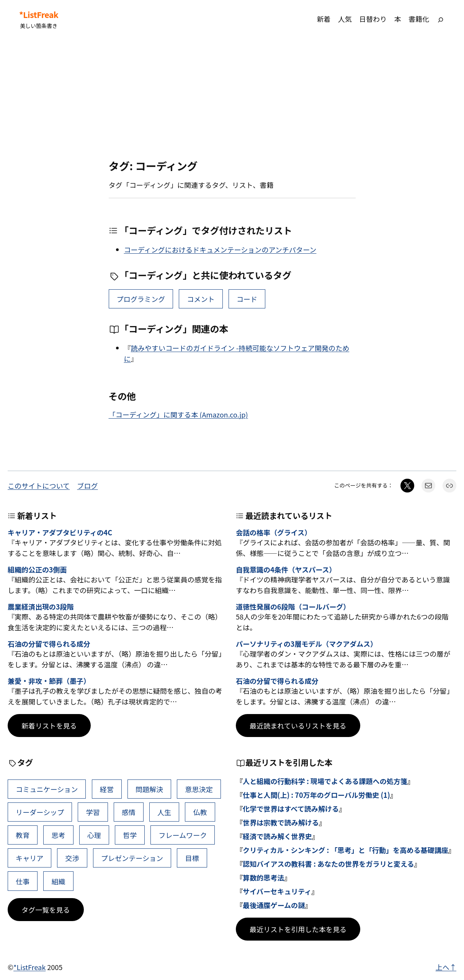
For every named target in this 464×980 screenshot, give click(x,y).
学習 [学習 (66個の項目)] (93, 812)
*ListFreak (39, 15)
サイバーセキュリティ (277, 891)
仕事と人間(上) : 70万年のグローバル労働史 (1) (316, 795)
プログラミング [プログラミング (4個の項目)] (141, 299)
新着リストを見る (49, 726)
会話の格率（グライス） (274, 533)
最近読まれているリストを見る (298, 726)
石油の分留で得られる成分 (49, 644)
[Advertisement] (232, 99)
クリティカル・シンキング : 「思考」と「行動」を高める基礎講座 (346, 850)
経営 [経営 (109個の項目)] (107, 789)
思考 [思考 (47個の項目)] (58, 835)
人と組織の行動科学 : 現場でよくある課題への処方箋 (325, 781)
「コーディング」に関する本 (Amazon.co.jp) (178, 414)
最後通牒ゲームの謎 (274, 905)
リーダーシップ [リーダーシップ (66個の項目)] (40, 812)
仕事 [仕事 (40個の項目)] (23, 881)
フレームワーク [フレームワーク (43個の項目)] (183, 835)
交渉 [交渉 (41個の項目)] (72, 858)
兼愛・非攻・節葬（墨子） (49, 681)
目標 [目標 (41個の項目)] (192, 858)
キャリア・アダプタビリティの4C (60, 533)
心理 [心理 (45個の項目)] (94, 835)
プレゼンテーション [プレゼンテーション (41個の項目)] (132, 858)
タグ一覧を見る (46, 910)
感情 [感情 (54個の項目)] (129, 812)
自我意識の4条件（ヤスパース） (286, 570)
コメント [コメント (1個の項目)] (201, 299)
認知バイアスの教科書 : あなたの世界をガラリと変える (328, 864)
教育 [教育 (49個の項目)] (23, 835)
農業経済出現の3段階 (41, 607)
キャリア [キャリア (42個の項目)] (29, 858)
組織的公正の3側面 (37, 570)
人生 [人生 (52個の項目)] (164, 812)
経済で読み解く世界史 (277, 836)
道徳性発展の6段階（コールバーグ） (293, 607)
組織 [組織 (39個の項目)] (58, 881)
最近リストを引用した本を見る (298, 929)
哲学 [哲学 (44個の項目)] (130, 835)
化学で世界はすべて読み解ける (291, 809)
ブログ (87, 486)
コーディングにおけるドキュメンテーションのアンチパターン (220, 249)
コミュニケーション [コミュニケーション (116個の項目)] (47, 789)
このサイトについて (39, 486)
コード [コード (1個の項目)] (247, 299)
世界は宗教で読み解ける (281, 822)
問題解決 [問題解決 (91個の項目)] (149, 789)
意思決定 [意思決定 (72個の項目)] (199, 789)
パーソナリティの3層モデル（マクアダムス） (306, 644)
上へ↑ (446, 967)
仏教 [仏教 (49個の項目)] (200, 812)
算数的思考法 (263, 877)
